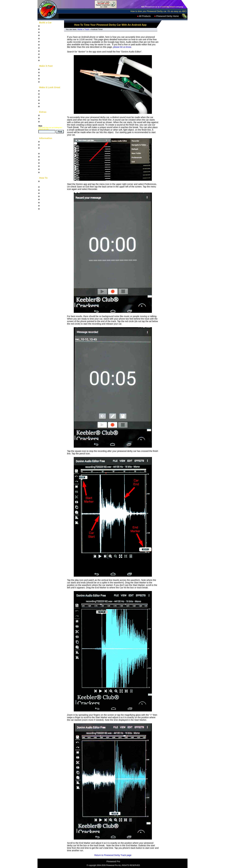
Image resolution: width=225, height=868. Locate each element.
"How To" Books (48, 26)
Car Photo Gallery (49, 160)
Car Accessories (49, 106)
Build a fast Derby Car (51, 187)
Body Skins (46, 97)
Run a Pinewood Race (51, 190)
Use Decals (46, 209)
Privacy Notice (48, 166)
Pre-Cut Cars (47, 38)
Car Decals (46, 91)
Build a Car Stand (49, 196)
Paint (43, 100)
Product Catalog (48, 121)
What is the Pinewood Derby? (51, 149)
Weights (45, 75)
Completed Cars (49, 54)
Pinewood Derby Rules (52, 153)
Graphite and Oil (49, 79)
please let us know (122, 47)
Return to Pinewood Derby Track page (113, 855)
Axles (43, 69)
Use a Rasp (46, 202)
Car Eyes (45, 103)
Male (40, 126)
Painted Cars (47, 51)
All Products (144, 16)
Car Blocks (46, 35)
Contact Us (46, 172)
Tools (43, 57)
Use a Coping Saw (50, 206)
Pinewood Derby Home (167, 16)
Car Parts (45, 45)
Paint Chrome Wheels (51, 199)
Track (87, 29)
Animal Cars (47, 41)
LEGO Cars (46, 60)
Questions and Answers (52, 157)
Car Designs (47, 32)
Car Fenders (47, 48)
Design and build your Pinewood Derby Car (51, 182)
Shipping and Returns (51, 163)
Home (80, 29)
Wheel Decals (47, 94)
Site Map (45, 145)
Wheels (44, 72)
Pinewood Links (48, 169)
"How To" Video (48, 29)
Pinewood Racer (49, 115)
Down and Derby (49, 118)
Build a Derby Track (50, 193)
